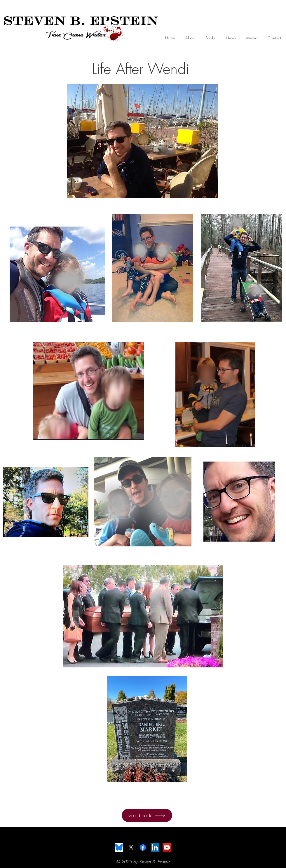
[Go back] (147, 815)
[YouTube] (167, 847)
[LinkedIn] (155, 847)
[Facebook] (143, 847)
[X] (131, 847)
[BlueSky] (119, 847)
